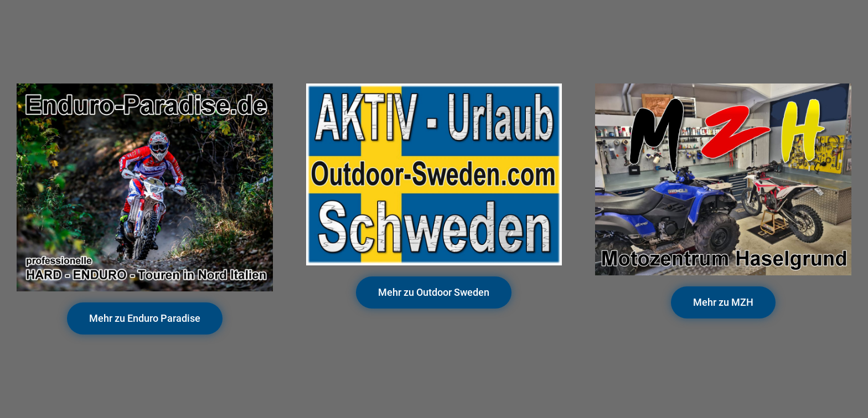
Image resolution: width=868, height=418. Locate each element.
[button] (145, 318)
